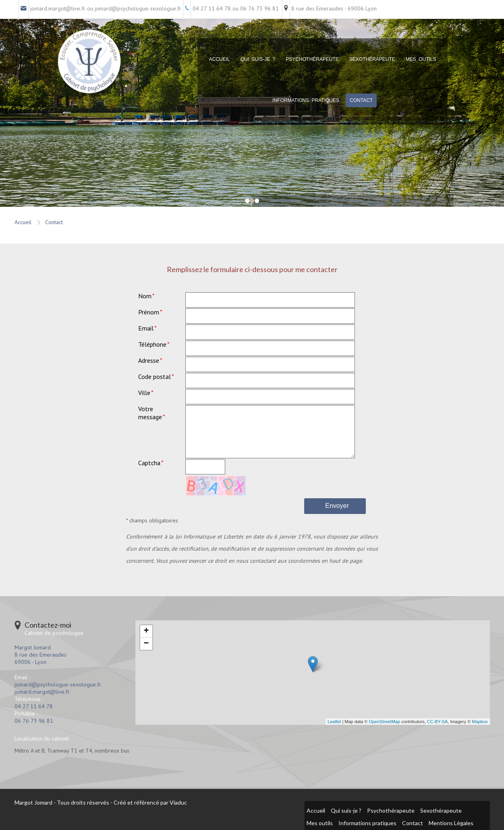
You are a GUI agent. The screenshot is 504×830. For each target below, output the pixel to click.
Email (146, 328)
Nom (145, 296)
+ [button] (146, 631)
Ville (144, 393)
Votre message (150, 413)
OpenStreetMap (384, 722)
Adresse (149, 360)
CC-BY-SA (438, 722)
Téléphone (152, 344)
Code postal (155, 377)
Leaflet (334, 722)
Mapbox (480, 722)
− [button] (146, 644)
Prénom (149, 312)
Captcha (149, 463)
